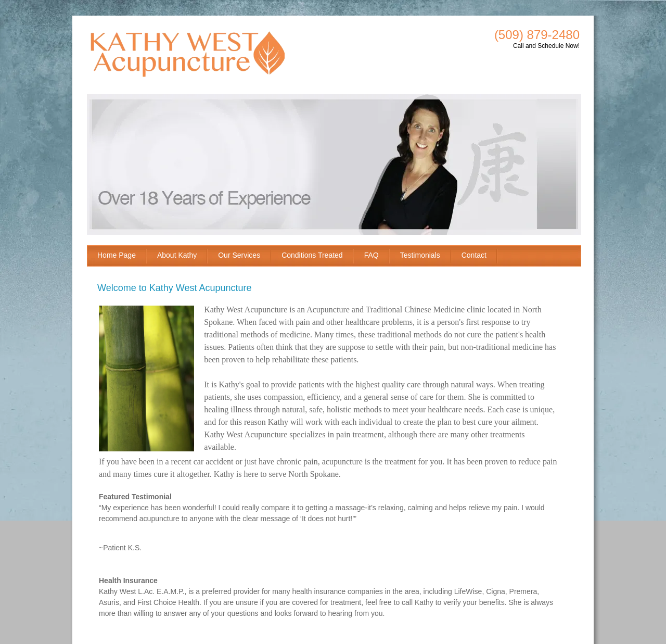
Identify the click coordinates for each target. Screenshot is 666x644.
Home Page (117, 255)
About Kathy (177, 255)
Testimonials (420, 255)
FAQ (372, 255)
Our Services (239, 255)
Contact (474, 255)
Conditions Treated (312, 255)
